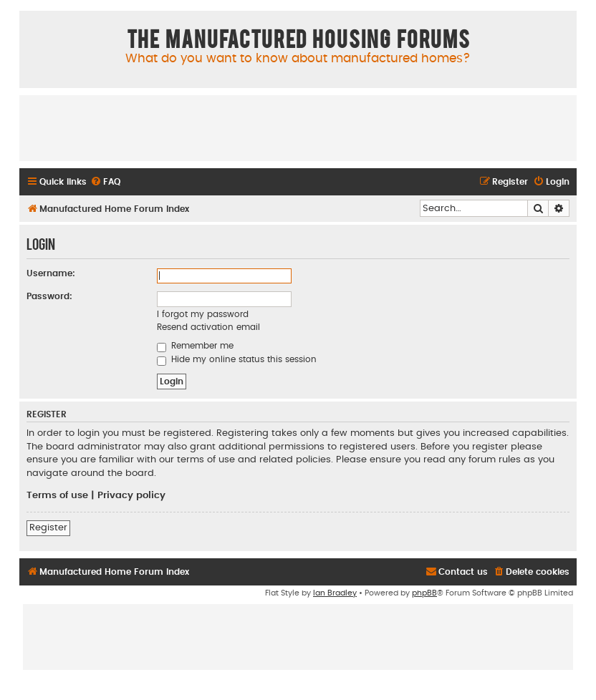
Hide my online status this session (237, 359)
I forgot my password (203, 314)
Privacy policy (131, 495)
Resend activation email (208, 327)
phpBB (424, 593)
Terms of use (57, 495)
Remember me (195, 346)
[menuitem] (105, 182)
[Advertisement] (298, 127)
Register (48, 528)
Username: (51, 273)
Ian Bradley (335, 593)
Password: (49, 296)
